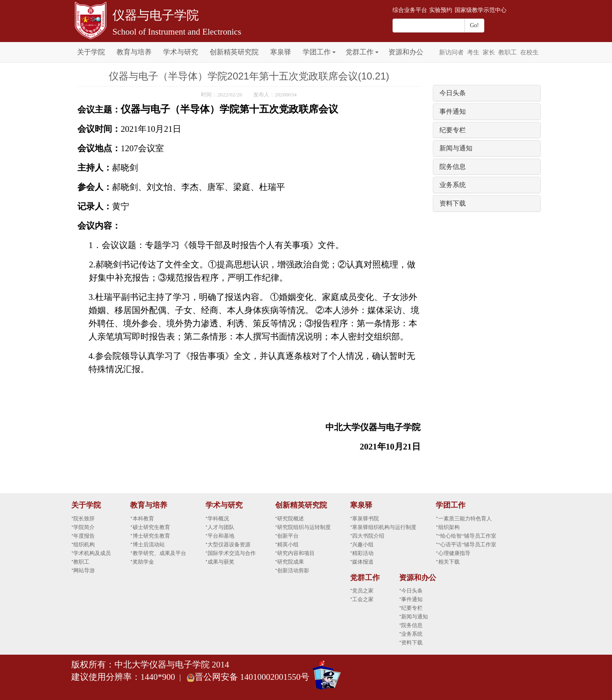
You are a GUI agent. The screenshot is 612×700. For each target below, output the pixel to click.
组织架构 (449, 527)
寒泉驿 (281, 52)
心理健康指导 (454, 553)
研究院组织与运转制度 (304, 527)
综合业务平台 (410, 10)
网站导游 (84, 570)
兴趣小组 (363, 544)
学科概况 (218, 519)
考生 (473, 52)
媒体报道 (363, 562)
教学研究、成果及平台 (159, 553)
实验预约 (441, 10)
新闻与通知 (456, 148)
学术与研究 (181, 52)
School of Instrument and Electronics (177, 32)
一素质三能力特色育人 (465, 519)
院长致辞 (84, 519)
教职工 (508, 52)
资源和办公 (406, 52)
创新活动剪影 (293, 570)
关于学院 (91, 52)
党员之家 (363, 591)
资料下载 (453, 203)
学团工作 (317, 52)
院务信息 (453, 167)
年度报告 (84, 536)
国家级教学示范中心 (481, 10)
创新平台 (288, 536)
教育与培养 (134, 52)
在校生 (529, 52)
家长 (489, 52)
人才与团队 (221, 527)
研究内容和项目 (296, 553)
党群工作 (360, 52)
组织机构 (84, 544)
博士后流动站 (149, 544)
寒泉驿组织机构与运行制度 (384, 527)
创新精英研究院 (234, 52)
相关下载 (449, 562)
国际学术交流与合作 (232, 553)
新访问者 (451, 52)
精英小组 (288, 544)
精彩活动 (363, 553)
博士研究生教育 (151, 536)
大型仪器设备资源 (229, 544)
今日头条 (453, 93)
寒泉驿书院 (366, 519)
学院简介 (84, 527)
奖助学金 (143, 562)
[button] (334, 48)
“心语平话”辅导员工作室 (467, 544)
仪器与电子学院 (156, 15)
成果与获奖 (221, 562)
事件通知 (453, 111)
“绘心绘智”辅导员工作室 (467, 536)
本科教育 (143, 519)
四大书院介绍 (368, 536)
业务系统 (453, 185)
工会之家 (363, 599)
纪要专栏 (453, 130)
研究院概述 (291, 519)
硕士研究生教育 (151, 527)
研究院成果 (291, 562)
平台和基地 (221, 536)
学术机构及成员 (92, 553)
